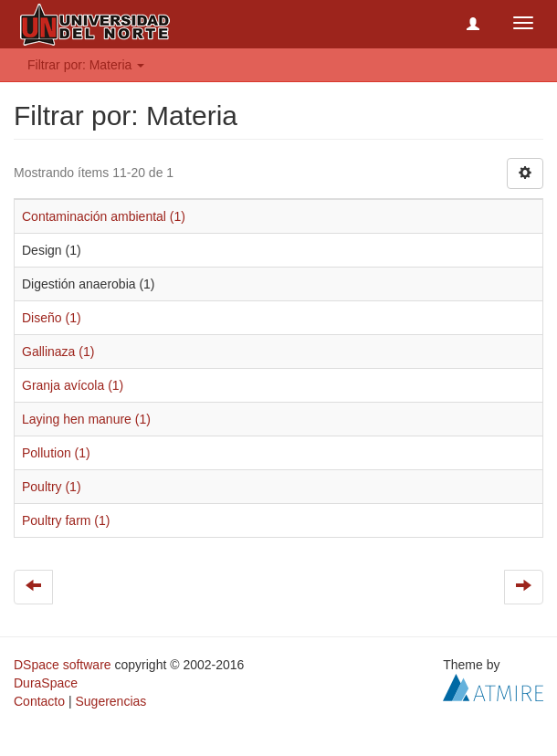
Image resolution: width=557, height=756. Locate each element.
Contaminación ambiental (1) (104, 216)
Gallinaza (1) (58, 352)
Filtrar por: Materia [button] (86, 65)
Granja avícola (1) (73, 385)
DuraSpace (46, 683)
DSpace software (63, 665)
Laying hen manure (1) (86, 419)
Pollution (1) (56, 453)
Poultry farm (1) (66, 520)
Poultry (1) (52, 487)
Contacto (39, 701)
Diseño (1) (52, 318)
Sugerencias (110, 701)
